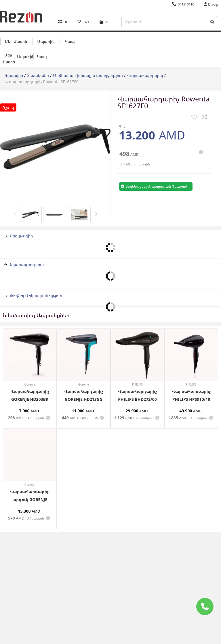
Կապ (70, 37)
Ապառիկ (46, 37)
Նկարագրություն (24, 260)
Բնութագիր (19, 231)
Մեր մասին (16, 37)
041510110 (183, 4)
